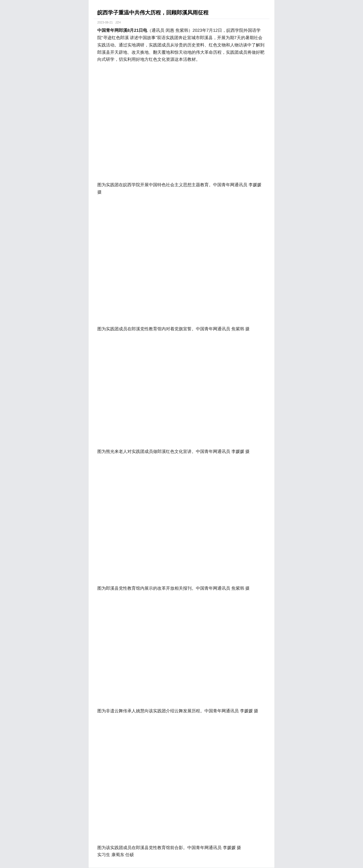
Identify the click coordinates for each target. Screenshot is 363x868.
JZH (118, 22)
